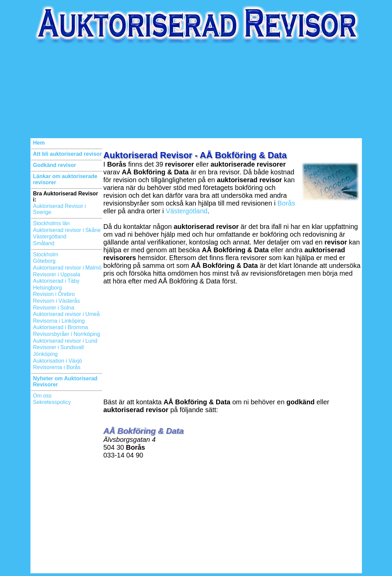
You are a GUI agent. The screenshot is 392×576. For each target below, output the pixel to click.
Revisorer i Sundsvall (59, 347)
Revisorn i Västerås (57, 301)
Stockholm (46, 254)
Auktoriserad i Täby (56, 281)
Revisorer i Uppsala (57, 274)
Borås (286, 203)
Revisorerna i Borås (57, 367)
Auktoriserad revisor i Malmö (67, 268)
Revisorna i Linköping (59, 321)
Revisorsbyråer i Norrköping (67, 334)
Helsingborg (48, 288)
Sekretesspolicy (52, 402)
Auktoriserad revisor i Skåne (67, 230)
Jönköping (45, 354)
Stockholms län (52, 223)
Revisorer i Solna (54, 308)
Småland (44, 243)
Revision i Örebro (54, 294)
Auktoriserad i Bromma (61, 327)
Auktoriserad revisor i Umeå (66, 314)
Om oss (42, 396)
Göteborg (44, 261)
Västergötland (50, 237)
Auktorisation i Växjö (58, 361)
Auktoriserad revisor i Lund (65, 341)
